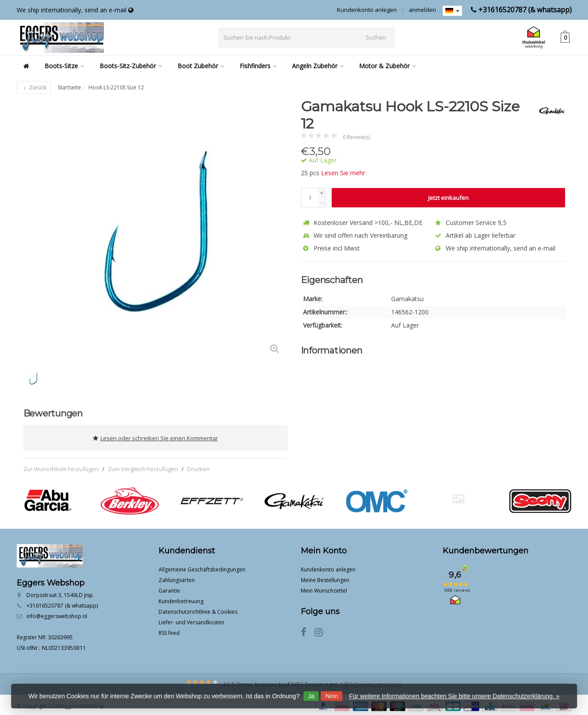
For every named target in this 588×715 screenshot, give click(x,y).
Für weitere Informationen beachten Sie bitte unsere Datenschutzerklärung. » (454, 696)
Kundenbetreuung (181, 599)
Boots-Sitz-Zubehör (131, 66)
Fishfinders (258, 66)
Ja (311, 696)
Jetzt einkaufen (448, 198)
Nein (332, 696)
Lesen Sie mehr (343, 173)
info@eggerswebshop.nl (57, 614)
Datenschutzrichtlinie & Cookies (198, 609)
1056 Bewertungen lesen (371, 682)
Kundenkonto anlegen (367, 10)
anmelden (422, 10)
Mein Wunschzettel (324, 588)
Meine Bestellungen (325, 577)
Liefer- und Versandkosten (191, 620)
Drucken (198, 466)
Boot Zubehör (201, 66)
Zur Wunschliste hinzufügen (61, 466)
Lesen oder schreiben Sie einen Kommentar (155, 437)
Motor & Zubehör (387, 66)
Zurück (34, 87)
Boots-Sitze (64, 66)
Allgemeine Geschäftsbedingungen (202, 567)
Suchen (376, 37)
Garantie (169, 588)
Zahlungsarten (177, 577)
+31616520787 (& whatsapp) (525, 10)
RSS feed (169, 630)
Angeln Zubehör (318, 66)
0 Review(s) (356, 137)
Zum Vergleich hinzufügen (143, 466)
